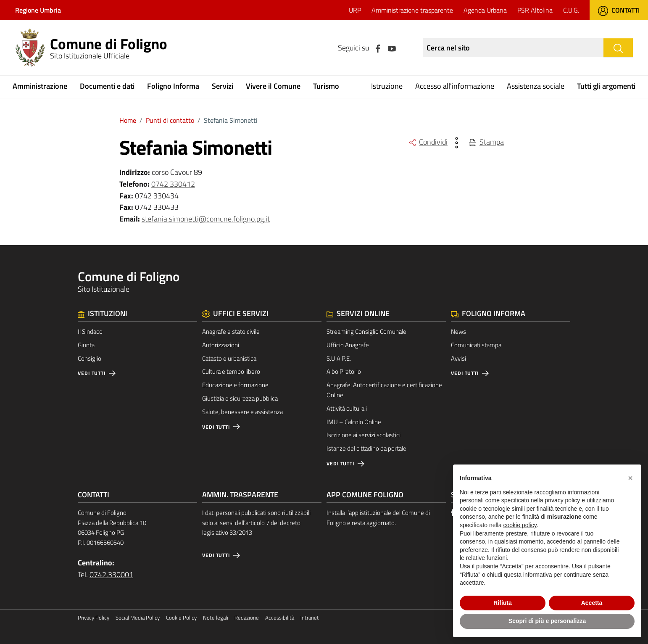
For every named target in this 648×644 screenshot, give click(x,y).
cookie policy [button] (520, 525)
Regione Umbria (38, 10)
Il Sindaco (90, 331)
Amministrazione (40, 86)
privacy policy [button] (562, 500)
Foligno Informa (173, 86)
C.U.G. (571, 10)
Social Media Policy (138, 618)
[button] (630, 478)
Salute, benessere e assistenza (242, 412)
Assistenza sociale (536, 86)
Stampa (486, 142)
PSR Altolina (535, 10)
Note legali (216, 618)
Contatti (619, 10)
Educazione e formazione (235, 385)
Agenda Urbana (485, 10)
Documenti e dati (107, 86)
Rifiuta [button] (503, 603)
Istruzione (387, 86)
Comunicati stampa (476, 345)
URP (355, 10)
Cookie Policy (181, 618)
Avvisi (458, 358)
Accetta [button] (592, 603)
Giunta (86, 345)
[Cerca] (618, 48)
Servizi (223, 86)
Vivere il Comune (273, 86)
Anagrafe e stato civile (231, 331)
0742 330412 (173, 184)
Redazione (247, 618)
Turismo (326, 86)
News (458, 331)
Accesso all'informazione (455, 86)
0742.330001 (111, 574)
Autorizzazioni (221, 345)
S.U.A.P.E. (339, 358)
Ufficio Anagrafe (348, 345)
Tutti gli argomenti (606, 86)
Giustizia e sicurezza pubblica (240, 398)
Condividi (428, 142)
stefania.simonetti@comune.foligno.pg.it (206, 219)
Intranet (310, 618)
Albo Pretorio (344, 371)
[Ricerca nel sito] (513, 48)
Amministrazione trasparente (412, 10)
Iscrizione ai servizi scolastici (364, 435)
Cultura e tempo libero (231, 371)
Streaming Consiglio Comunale (366, 331)
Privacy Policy (94, 618)
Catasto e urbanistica (229, 358)
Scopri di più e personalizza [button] (547, 621)
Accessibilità (280, 618)
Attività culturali (347, 408)
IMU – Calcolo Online (354, 422)
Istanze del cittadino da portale (366, 448)
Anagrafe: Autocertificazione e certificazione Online (384, 390)
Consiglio (90, 358)
